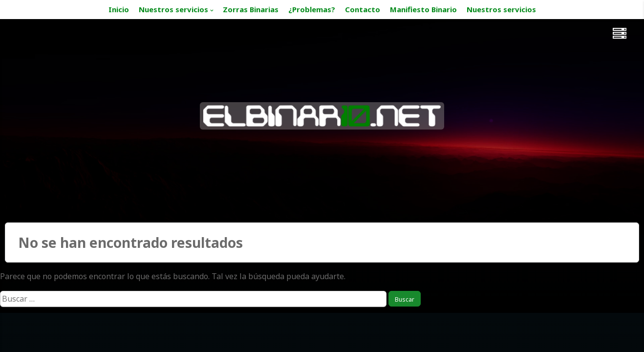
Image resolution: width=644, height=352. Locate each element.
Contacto (363, 9)
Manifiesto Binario (423, 9)
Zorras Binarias (251, 9)
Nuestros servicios (173, 9)
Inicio (119, 9)
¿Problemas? (312, 9)
